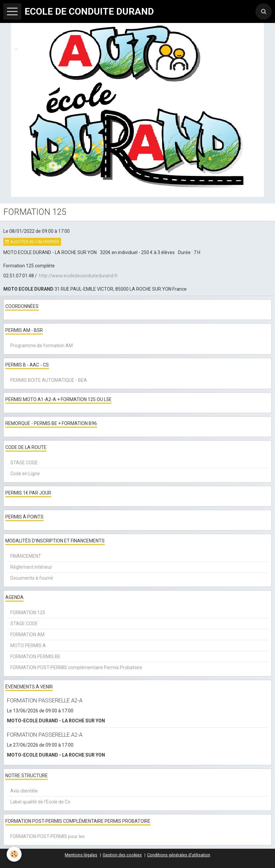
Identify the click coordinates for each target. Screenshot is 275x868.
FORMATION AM (27, 635)
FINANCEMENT (26, 556)
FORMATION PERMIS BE (35, 656)
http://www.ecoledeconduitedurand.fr (78, 276)
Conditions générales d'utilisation (179, 855)
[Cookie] (14, 854)
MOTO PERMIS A (28, 646)
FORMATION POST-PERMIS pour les (47, 836)
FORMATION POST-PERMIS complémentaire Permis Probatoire (76, 667)
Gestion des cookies (122, 855)
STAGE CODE (24, 463)
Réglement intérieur (31, 567)
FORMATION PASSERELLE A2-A (45, 700)
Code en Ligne (25, 474)
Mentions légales (81, 855)
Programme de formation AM (42, 346)
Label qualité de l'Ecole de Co (40, 802)
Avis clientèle (24, 791)
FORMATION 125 (28, 613)
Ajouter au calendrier (32, 242)
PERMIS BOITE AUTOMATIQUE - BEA (49, 380)
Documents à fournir (32, 578)
